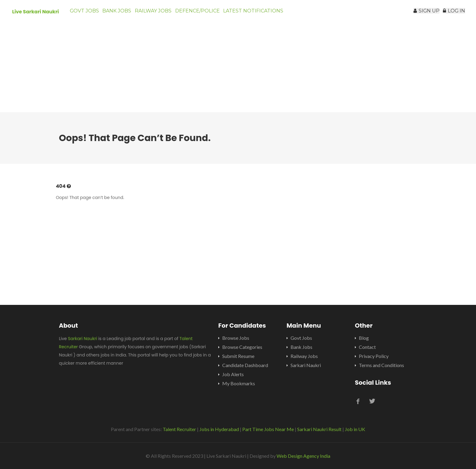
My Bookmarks (239, 383)
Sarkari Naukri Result (319, 429)
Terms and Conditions (381, 365)
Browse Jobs (236, 338)
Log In (451, 14)
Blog (364, 338)
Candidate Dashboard (245, 365)
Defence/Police (214, 14)
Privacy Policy (374, 356)
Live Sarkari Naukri (36, 12)
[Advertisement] (238, 70)
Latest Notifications (272, 14)
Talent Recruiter (179, 429)
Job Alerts (233, 374)
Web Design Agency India (303, 456)
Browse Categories (242, 347)
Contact (367, 347)
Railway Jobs (165, 14)
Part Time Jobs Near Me (268, 429)
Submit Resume (238, 356)
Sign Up (417, 14)
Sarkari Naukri (83, 339)
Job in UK (355, 429)
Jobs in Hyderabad (219, 429)
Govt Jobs (87, 14)
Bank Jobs (124, 14)
